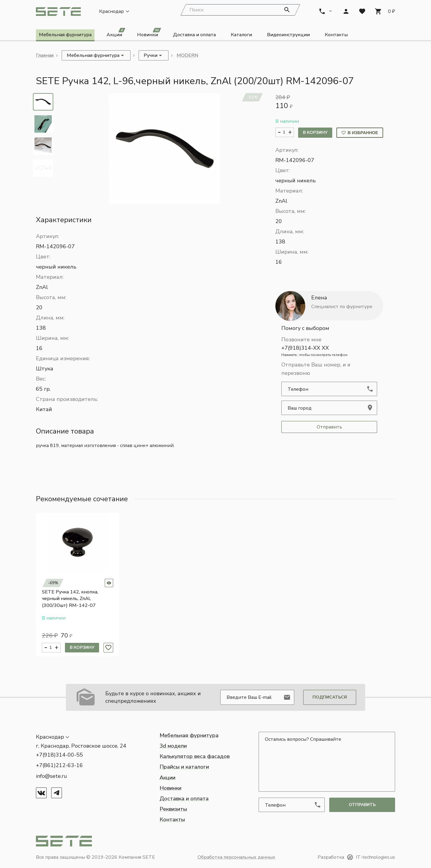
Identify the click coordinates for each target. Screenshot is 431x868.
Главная (45, 56)
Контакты (336, 35)
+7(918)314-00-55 (59, 755)
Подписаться (330, 697)
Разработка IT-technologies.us (356, 857)
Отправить (329, 428)
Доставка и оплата (194, 35)
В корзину (315, 133)
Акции (116, 34)
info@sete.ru (51, 776)
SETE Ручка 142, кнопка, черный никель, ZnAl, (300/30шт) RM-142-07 (70, 599)
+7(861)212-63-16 (59, 765)
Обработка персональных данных (236, 857)
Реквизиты (173, 809)
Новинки (149, 34)
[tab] (43, 102)
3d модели (173, 746)
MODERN (187, 56)
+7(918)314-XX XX (329, 352)
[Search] (240, 10)
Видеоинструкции (288, 35)
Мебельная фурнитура (65, 35)
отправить (362, 805)
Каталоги (241, 35)
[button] (165, 149)
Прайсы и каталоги (184, 767)
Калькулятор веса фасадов (195, 756)
